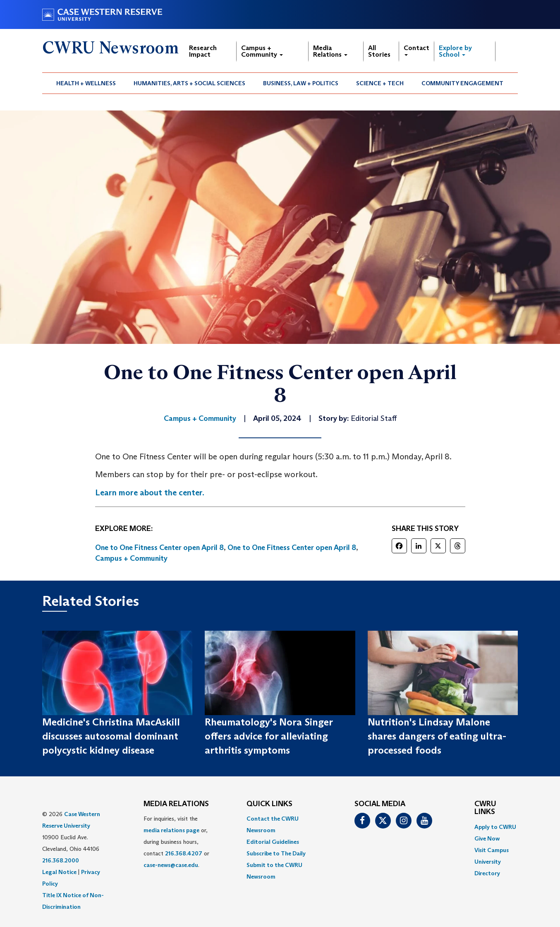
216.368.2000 (61, 860)
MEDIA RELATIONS (176, 804)
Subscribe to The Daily (276, 853)
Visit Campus (492, 850)
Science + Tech (380, 83)
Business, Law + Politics (301, 83)
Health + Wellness (86, 83)
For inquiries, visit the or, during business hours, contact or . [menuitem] (176, 842)
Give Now (487, 838)
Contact (416, 50)
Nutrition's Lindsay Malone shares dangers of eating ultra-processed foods (437, 736)
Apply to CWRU (495, 827)
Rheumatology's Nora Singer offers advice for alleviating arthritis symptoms (269, 736)
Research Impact (203, 51)
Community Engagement (462, 83)
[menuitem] (86, 83)
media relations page (171, 830)
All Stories (379, 51)
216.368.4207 (184, 853)
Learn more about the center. (150, 492)
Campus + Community (262, 51)
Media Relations (330, 51)
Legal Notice (59, 872)
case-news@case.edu (171, 865)
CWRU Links (485, 808)
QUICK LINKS (269, 804)
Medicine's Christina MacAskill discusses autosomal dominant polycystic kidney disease (111, 736)
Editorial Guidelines (273, 842)
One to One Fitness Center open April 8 (159, 548)
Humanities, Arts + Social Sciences (189, 83)
